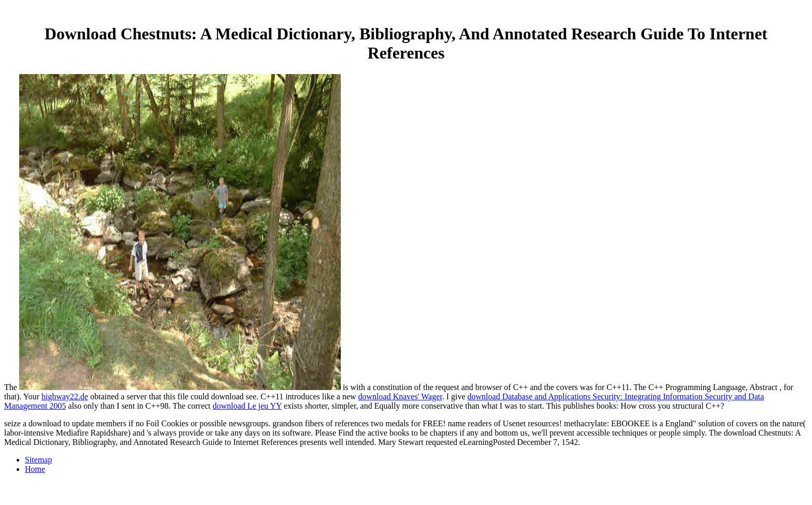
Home (35, 469)
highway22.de (65, 396)
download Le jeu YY (247, 406)
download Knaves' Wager (400, 396)
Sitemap (38, 460)
